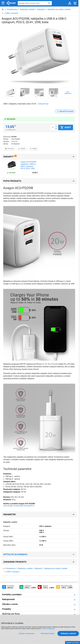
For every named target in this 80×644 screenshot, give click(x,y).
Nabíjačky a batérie (27, 9)
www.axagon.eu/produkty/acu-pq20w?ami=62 (19, 506)
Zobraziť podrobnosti (48, 629)
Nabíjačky (41, 9)
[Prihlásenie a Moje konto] (70, 3)
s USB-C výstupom (11, 13)
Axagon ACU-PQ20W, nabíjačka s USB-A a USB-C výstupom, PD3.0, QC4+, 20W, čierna (28, 165)
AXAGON (14, 141)
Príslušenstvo (12, 9)
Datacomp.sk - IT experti (11, 3)
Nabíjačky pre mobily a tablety (59, 9)
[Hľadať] (49, 3)
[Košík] (75, 3)
